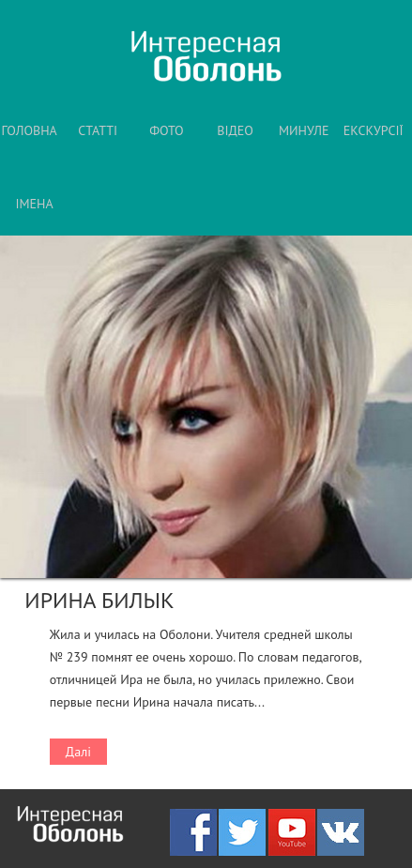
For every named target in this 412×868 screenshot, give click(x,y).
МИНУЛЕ (304, 130)
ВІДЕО (235, 130)
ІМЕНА (34, 204)
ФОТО (167, 130)
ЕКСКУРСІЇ (374, 130)
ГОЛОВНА (29, 130)
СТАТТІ (98, 130)
